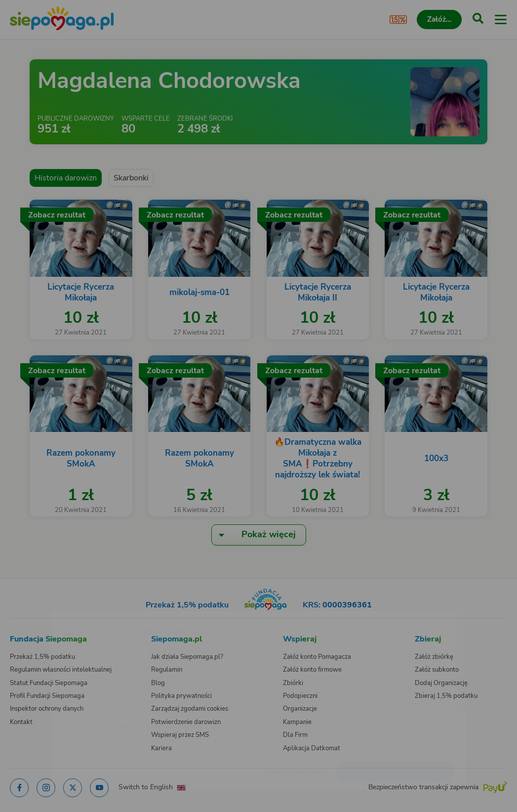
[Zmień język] (28, 617)
